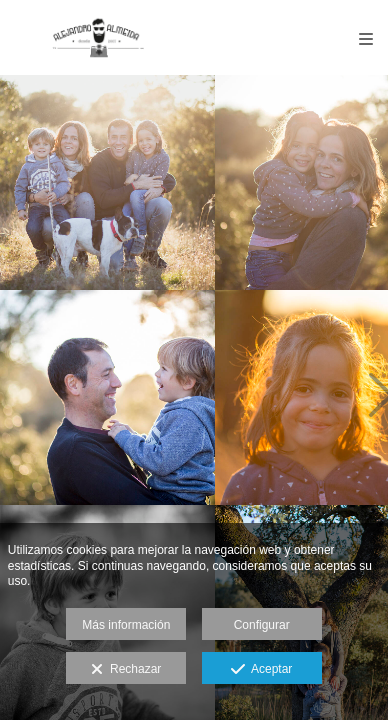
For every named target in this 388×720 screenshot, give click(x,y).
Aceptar (261, 670)
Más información (126, 625)
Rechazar (126, 670)
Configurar (262, 625)
